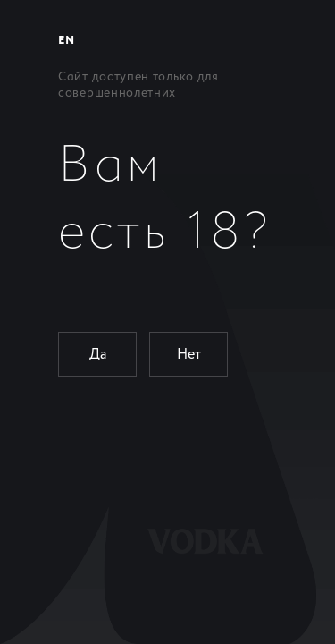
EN (66, 41)
